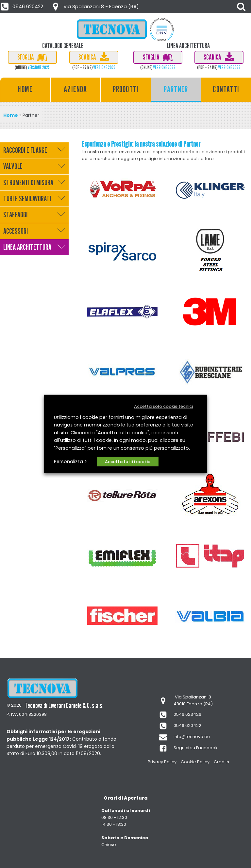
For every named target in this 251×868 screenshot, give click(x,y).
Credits (221, 762)
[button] (22, 7)
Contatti (226, 89)
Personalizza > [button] (70, 461)
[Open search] (241, 7)
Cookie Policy (195, 762)
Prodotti (126, 89)
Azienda (75, 89)
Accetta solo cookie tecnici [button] (163, 406)
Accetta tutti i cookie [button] (128, 462)
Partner (176, 89)
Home (25, 89)
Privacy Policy (162, 762)
